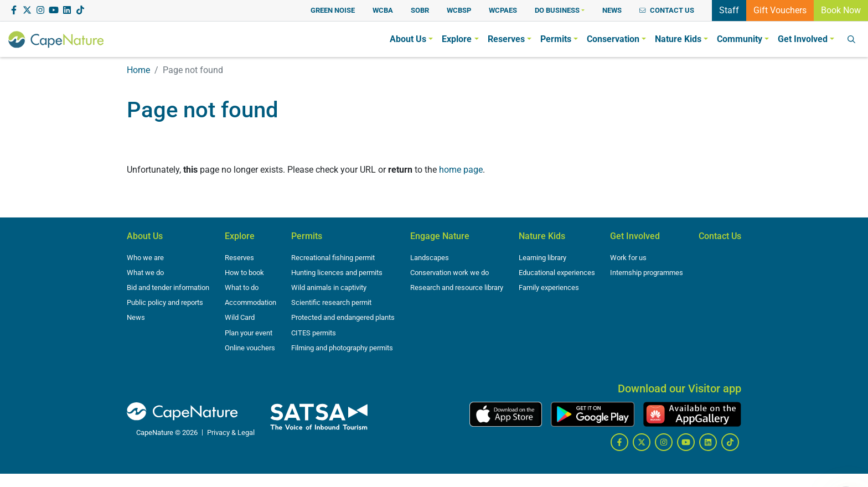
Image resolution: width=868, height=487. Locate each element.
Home (138, 70)
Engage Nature (440, 236)
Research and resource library (457, 287)
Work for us (628, 258)
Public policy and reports (165, 302)
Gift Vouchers (780, 9)
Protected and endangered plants (343, 317)
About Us (145, 236)
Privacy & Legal (231, 432)
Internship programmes (647, 273)
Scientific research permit (331, 302)
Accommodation (250, 302)
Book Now (841, 9)
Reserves (239, 258)
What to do (242, 287)
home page (461, 170)
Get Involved (635, 236)
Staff (729, 9)
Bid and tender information (168, 287)
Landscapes (430, 258)
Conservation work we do (449, 273)
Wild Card (240, 317)
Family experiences (549, 287)
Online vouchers (250, 348)
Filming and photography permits (342, 348)
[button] (560, 10)
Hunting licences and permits (337, 273)
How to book (244, 273)
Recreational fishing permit (333, 258)
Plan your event (249, 333)
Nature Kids (542, 236)
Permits (307, 236)
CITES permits (314, 333)
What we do (145, 273)
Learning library (542, 258)
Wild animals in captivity (329, 287)
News (136, 317)
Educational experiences (557, 273)
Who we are (145, 258)
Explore (240, 236)
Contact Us (720, 236)
